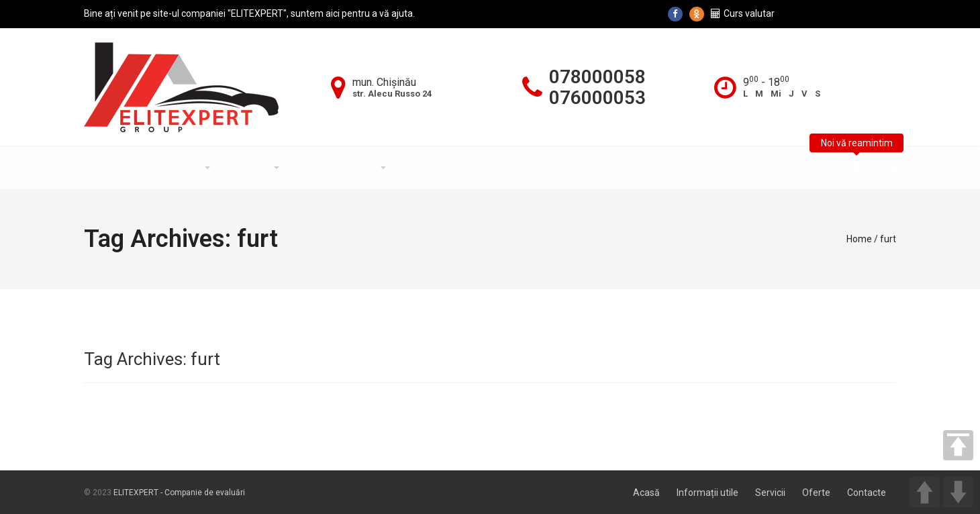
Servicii (251, 168)
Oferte (426, 168)
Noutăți (488, 168)
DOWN (958, 492)
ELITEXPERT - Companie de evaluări (179, 493)
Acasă (109, 168)
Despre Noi (175, 168)
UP (925, 492)
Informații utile (339, 168)
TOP (958, 445)
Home (859, 239)
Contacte (555, 168)
